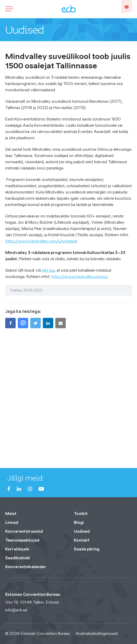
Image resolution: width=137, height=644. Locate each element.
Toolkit (81, 514)
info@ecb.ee (16, 610)
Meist (11, 514)
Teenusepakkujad (22, 540)
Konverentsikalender (26, 567)
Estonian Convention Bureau (45, 633)
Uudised (82, 531)
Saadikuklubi (18, 558)
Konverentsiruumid (24, 531)
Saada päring (87, 549)
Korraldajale (17, 549)
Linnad (12, 522)
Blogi (79, 522)
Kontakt (82, 540)
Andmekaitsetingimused (97, 633)
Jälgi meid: (26, 478)
